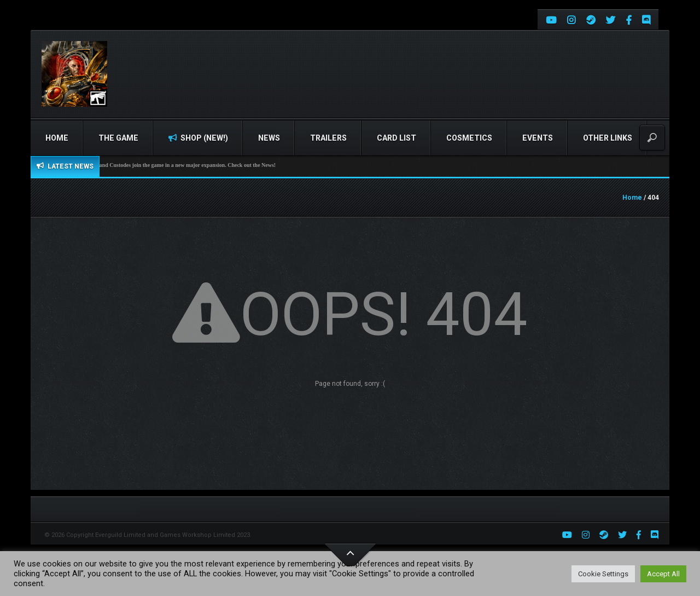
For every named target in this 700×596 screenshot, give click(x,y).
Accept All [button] (663, 574)
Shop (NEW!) (198, 138)
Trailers (328, 138)
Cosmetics (469, 138)
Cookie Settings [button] (603, 574)
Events (538, 138)
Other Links (608, 138)
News (269, 138)
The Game (118, 138)
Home (57, 138)
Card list (396, 138)
